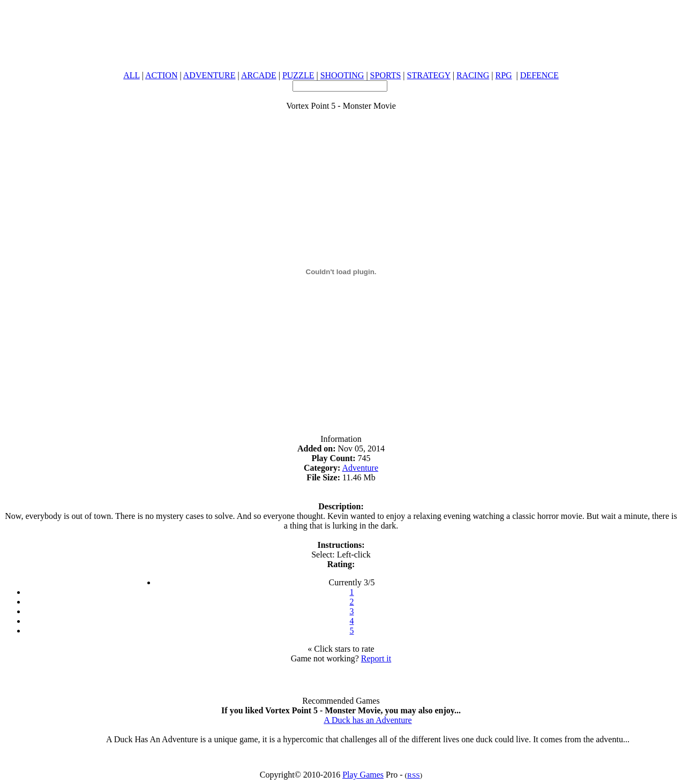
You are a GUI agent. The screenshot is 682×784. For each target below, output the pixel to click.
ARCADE (259, 75)
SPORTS (386, 75)
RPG (503, 75)
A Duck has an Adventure (368, 720)
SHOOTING (342, 75)
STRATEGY (429, 75)
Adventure (361, 468)
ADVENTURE (209, 75)
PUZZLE (298, 75)
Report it (376, 658)
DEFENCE (539, 75)
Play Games (363, 775)
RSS (414, 775)
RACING (473, 75)
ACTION (161, 75)
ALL (132, 75)
